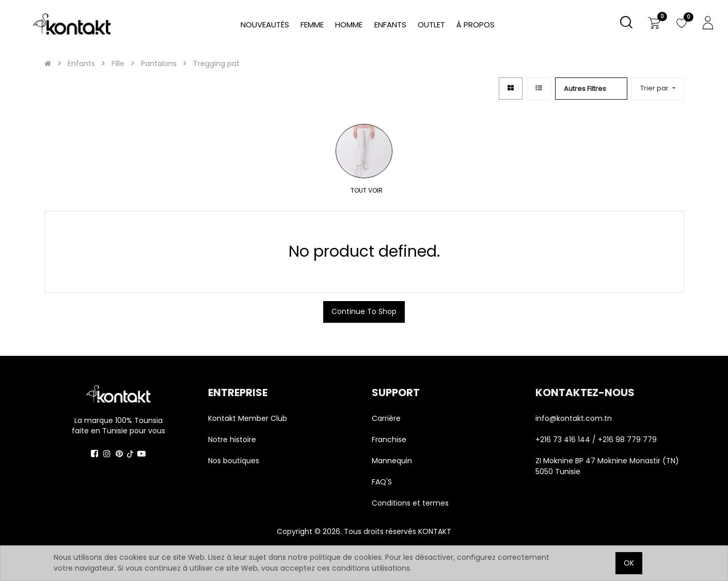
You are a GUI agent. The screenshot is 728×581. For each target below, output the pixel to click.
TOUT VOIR (358, 190)
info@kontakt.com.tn (575, 418)
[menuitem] (476, 25)
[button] (658, 89)
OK (629, 563)
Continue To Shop (364, 311)
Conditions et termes (410, 503)
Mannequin (393, 461)
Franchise (389, 439)
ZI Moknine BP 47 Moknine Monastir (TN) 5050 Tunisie (607, 466)
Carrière (386, 418)
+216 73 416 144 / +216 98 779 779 (596, 439)
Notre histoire (232, 439)
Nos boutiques (234, 461)
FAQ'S (382, 482)
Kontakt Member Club (248, 418)
